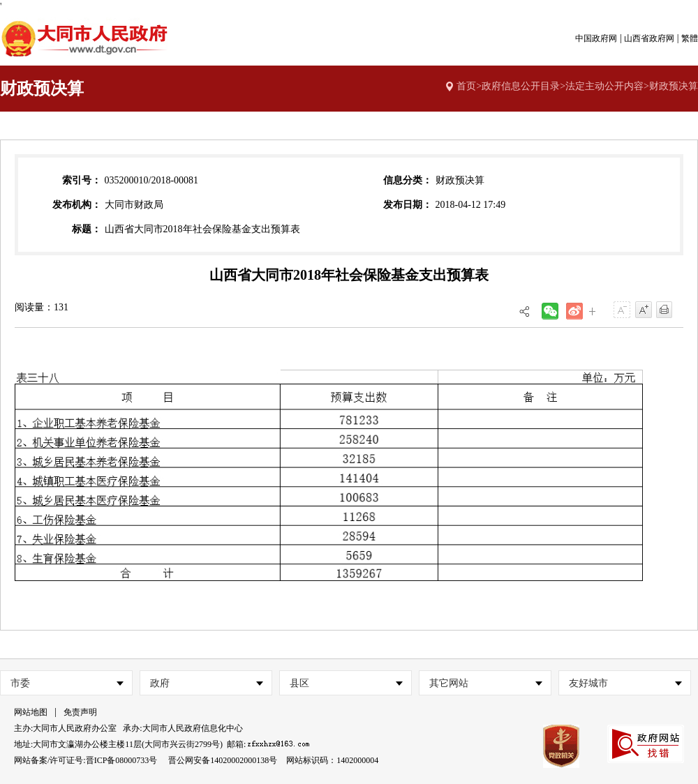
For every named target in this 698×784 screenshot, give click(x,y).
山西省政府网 (649, 38)
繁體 (690, 38)
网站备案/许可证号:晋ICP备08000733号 (86, 760)
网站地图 (31, 712)
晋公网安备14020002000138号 (223, 760)
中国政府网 (596, 38)
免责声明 (80, 712)
